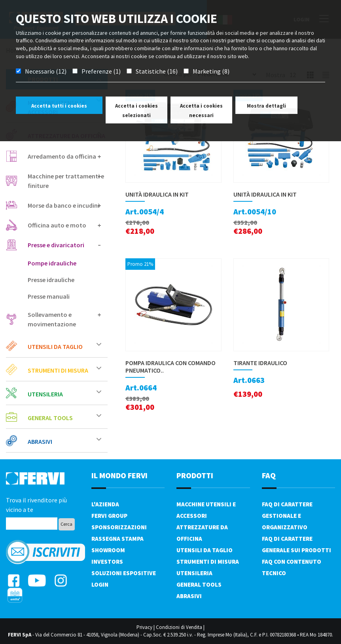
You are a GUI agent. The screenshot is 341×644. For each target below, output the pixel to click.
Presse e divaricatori (64, 245)
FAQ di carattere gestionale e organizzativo (287, 516)
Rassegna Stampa (117, 539)
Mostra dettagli (266, 106)
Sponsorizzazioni (119, 527)
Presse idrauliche (51, 280)
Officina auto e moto (64, 225)
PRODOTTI (195, 475)
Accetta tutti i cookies (59, 106)
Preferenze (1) (101, 71)
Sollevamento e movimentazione (64, 319)
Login (100, 584)
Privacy (144, 627)
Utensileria (64, 394)
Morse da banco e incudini (64, 205)
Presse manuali (49, 296)
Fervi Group (109, 516)
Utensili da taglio (64, 346)
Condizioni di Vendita (179, 627)
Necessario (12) (46, 71)
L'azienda (105, 504)
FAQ (269, 475)
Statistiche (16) (157, 71)
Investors (107, 562)
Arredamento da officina (64, 156)
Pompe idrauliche (52, 263)
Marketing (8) (211, 71)
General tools (64, 418)
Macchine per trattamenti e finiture (66, 181)
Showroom (108, 550)
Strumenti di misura (64, 370)
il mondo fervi (119, 475)
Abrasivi (64, 441)
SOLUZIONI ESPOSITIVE (124, 573)
